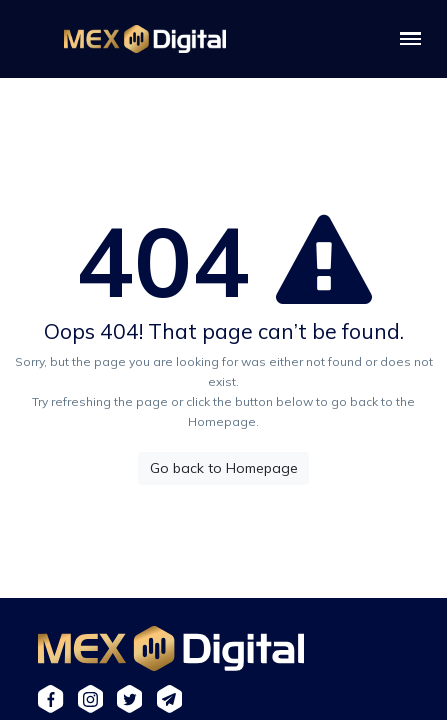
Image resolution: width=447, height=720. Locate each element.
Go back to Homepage (224, 468)
